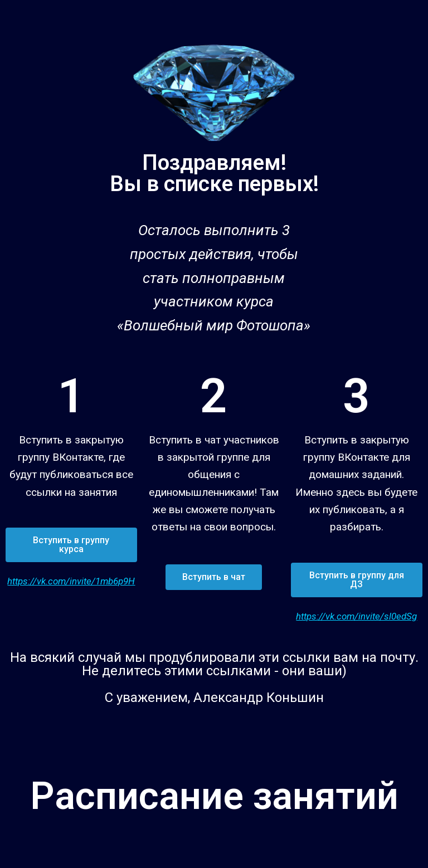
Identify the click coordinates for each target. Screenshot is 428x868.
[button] (71, 545)
